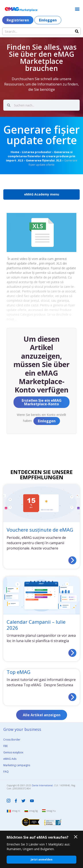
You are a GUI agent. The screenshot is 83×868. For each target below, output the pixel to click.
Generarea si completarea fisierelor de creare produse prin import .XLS (41, 156)
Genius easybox (13, 752)
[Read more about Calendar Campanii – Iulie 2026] (72, 653)
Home (15, 152)
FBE (6, 746)
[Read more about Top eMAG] (72, 697)
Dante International (42, 785)
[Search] (77, 31)
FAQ (6, 772)
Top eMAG (19, 672)
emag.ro (16, 811)
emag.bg (33, 811)
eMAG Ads (10, 759)
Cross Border (12, 740)
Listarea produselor (37, 152)
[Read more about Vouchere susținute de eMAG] (72, 560)
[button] (77, 9)
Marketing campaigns (17, 765)
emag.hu (51, 811)
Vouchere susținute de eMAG (40, 530)
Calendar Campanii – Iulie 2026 (36, 625)
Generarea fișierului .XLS (44, 160)
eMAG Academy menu (42, 194)
